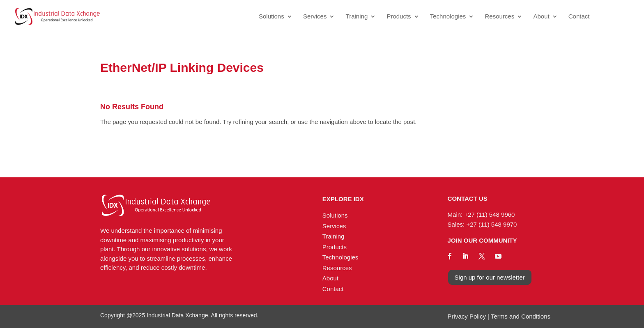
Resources (500, 17)
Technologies (448, 17)
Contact (579, 17)
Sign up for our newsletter (490, 277)
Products (399, 17)
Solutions (271, 17)
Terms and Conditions (521, 316)
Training (357, 17)
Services (315, 17)
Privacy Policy (467, 316)
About (541, 17)
